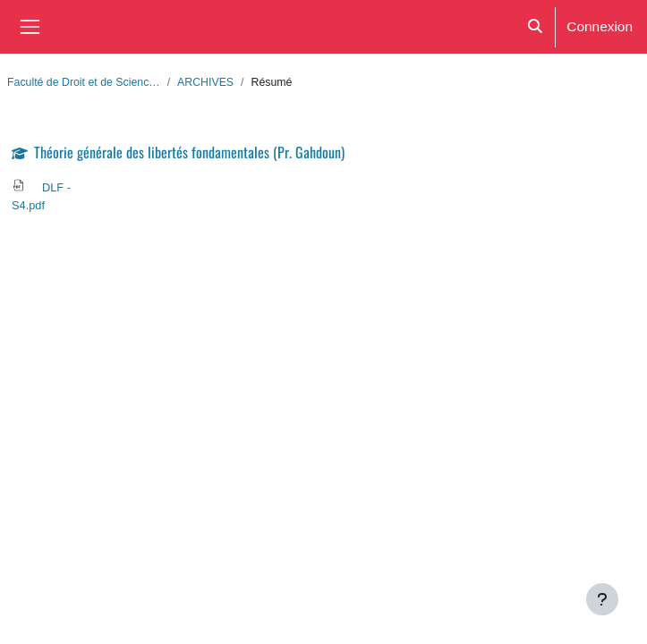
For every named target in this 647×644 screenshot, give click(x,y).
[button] (535, 27)
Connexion (600, 26)
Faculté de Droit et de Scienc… (84, 82)
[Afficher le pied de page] (602, 599)
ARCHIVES (205, 82)
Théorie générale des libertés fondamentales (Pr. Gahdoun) (189, 152)
